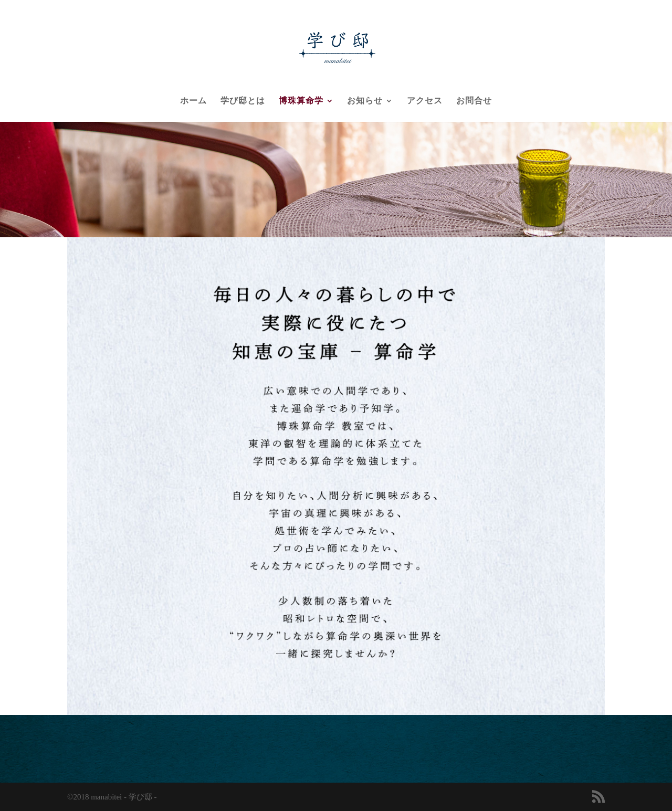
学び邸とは (243, 101)
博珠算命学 (301, 101)
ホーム (193, 101)
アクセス (425, 101)
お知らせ (365, 101)
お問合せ (474, 101)
